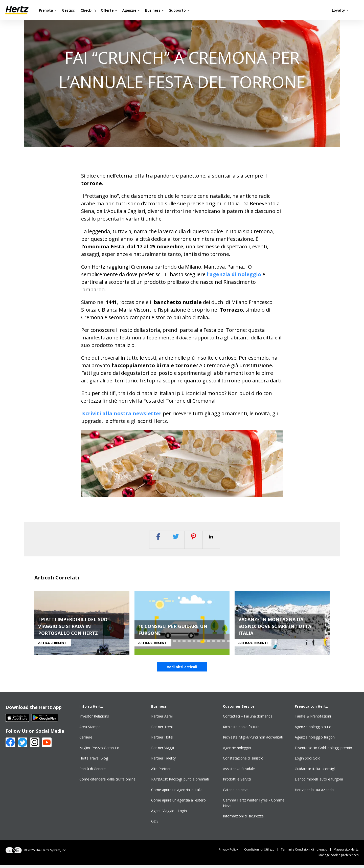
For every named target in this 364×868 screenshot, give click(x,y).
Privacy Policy (231, 852)
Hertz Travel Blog (94, 761)
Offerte (109, 10)
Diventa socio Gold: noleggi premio (323, 751)
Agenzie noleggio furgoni (315, 740)
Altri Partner (161, 772)
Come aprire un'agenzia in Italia (177, 793)
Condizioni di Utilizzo (263, 852)
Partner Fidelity (163, 761)
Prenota (48, 10)
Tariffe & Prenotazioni (313, 719)
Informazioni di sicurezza (243, 819)
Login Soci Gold (308, 761)
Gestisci (69, 10)
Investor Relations (94, 719)
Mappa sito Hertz (346, 852)
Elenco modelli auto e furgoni (319, 782)
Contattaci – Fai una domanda (248, 719)
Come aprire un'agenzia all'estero (178, 803)
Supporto (179, 10)
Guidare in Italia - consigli (315, 772)
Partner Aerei (162, 719)
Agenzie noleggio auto (313, 730)
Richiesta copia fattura (241, 730)
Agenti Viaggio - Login (169, 814)
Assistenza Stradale (239, 772)
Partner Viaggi (163, 751)
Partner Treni (162, 730)
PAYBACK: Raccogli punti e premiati (180, 782)
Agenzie (131, 10)
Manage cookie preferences (338, 858)
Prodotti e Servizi (237, 782)
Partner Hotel (162, 740)
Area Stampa (90, 730)
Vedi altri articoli (182, 670)
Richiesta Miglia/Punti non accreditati (253, 740)
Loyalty (340, 10)
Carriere (86, 740)
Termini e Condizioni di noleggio (307, 852)
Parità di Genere (93, 772)
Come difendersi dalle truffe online (107, 782)
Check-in (88, 10)
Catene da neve (236, 793)
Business (155, 10)
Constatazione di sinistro (243, 761)
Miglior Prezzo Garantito (99, 751)
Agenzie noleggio (237, 751)
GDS (155, 824)
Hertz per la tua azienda (314, 793)
